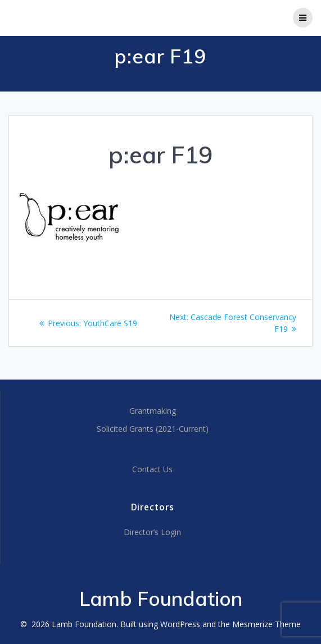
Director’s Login (152, 532)
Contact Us (152, 469)
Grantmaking (153, 411)
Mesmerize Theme (266, 624)
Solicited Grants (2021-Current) (153, 429)
